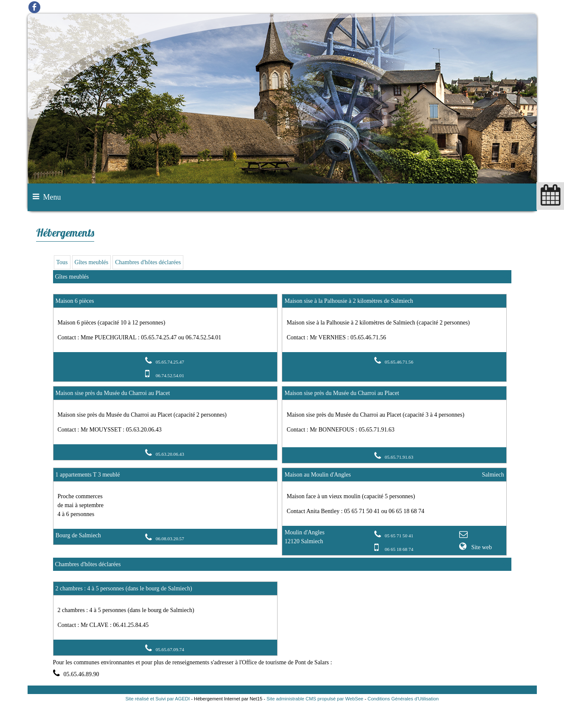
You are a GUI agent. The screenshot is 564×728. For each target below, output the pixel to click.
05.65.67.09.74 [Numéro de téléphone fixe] (170, 649)
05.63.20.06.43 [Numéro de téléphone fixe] (170, 454)
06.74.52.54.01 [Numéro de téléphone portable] (170, 375)
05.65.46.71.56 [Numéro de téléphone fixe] (399, 362)
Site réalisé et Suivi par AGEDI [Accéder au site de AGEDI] (157, 699)
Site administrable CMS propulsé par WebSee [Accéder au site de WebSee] (315, 699)
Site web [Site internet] (481, 547)
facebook (34, 7)
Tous (62, 262)
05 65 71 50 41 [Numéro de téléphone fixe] (399, 536)
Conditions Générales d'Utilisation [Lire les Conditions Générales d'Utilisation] (403, 699)
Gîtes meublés (92, 262)
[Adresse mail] (464, 535)
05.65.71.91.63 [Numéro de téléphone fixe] (399, 457)
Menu (52, 197)
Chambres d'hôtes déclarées (148, 262)
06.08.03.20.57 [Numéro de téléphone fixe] (170, 539)
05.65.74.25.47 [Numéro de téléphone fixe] (170, 362)
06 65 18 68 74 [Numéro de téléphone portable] (399, 549)
